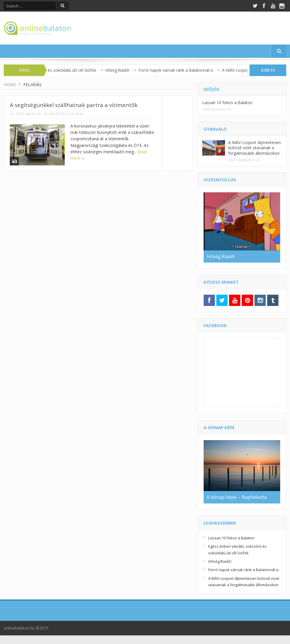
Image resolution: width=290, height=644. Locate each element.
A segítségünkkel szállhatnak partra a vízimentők (74, 105)
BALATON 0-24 (61, 114)
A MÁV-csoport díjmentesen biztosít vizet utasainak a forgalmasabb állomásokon (254, 148)
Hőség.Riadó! (120, 70)
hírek (79, 114)
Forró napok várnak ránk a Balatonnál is (179, 70)
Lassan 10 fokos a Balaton (227, 103)
